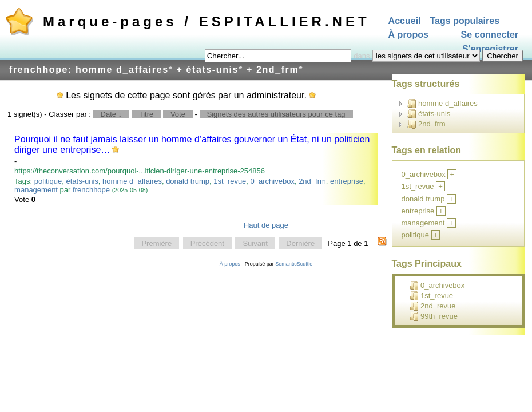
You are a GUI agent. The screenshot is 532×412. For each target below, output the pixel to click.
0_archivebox (273, 181)
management (36, 190)
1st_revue (230, 181)
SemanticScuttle (294, 264)
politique (48, 181)
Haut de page (266, 225)
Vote (178, 114)
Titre (146, 114)
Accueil (405, 21)
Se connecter (490, 35)
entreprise (347, 181)
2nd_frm (312, 181)
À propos (408, 35)
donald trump (188, 181)
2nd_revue (432, 306)
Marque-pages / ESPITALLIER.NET (207, 21)
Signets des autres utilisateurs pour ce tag (276, 114)
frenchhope (91, 190)
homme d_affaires (132, 181)
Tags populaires (465, 21)
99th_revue (434, 316)
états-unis (82, 181)
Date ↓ (112, 114)
